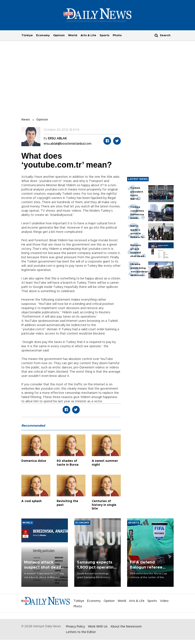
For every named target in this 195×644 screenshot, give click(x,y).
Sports (104, 35)
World (73, 35)
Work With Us (98, 627)
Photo (117, 35)
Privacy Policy (76, 627)
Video (164, 601)
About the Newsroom (126, 627)
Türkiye (27, 35)
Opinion (59, 35)
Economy (43, 35)
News (26, 120)
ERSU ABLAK (57, 139)
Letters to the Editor (81, 632)
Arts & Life (88, 35)
